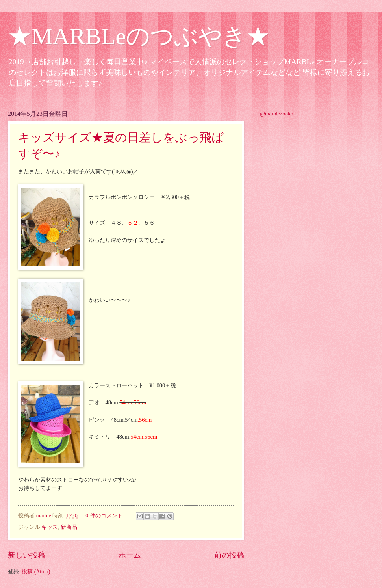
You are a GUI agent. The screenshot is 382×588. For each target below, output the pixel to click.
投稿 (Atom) (36, 572)
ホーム (130, 555)
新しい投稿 (27, 555)
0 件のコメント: (106, 516)
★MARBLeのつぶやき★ (139, 36)
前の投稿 (229, 555)
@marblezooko (277, 114)
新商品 (69, 527)
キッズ (50, 527)
